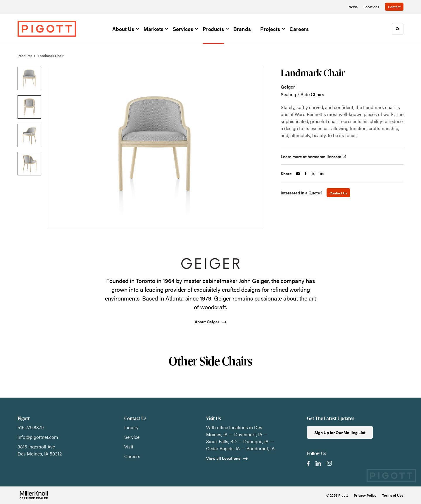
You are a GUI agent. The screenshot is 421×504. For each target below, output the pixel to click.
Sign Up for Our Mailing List (340, 432)
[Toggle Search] (398, 29)
